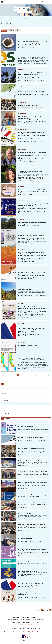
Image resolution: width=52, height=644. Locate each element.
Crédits (34, 630)
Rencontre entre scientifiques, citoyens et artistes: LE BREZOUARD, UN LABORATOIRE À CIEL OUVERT (32, 223)
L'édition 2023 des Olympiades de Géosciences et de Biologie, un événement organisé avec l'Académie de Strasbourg (32, 308)
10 (27, 375)
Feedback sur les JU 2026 (25, 514)
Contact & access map (27, 626)
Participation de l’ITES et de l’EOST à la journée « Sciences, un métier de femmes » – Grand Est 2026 (33, 483)
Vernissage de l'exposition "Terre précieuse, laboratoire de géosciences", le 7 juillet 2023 (33, 205)
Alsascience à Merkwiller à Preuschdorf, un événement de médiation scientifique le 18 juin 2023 (33, 253)
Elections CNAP (22, 327)
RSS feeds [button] (46, 610)
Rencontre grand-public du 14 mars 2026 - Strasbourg (32, 495)
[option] (26, 428)
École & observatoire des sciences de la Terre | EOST (11, 19)
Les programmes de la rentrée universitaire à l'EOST (32, 190)
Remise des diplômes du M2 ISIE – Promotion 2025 (31, 503)
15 (39, 375)
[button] (42, 2)
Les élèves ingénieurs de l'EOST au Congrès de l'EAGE (32, 235)
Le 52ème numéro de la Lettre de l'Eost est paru (31, 438)
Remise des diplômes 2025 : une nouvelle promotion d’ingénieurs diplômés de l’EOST (32, 525)
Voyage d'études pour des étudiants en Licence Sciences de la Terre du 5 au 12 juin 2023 (33, 289)
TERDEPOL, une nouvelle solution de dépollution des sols (33, 472)
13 (34, 375)
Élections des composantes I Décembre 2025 (30, 582)
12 (32, 375)
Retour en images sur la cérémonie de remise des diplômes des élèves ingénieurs (31, 449)
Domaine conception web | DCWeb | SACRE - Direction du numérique (27, 632)
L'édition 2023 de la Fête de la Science (28, 106)
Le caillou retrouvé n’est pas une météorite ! (30, 40)
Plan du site (19, 630)
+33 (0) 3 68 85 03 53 (27, 624)
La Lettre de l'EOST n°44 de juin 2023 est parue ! (30, 271)
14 (37, 375)
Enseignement (11, 31)
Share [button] (39, 610)
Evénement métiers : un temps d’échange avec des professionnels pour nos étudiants (31, 538)
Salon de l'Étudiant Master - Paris (27, 562)
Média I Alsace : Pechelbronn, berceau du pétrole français (33, 461)
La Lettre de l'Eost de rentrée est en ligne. (29, 90)
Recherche (17, 31)
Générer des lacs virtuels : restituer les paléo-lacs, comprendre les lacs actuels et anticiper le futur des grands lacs (32, 360)
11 (29, 375)
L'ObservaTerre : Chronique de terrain (28, 346)
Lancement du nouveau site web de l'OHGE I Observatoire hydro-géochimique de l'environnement (33, 74)
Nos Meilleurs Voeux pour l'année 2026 (28, 571)
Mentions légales (27, 630)
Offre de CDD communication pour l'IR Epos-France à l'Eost (33, 57)
